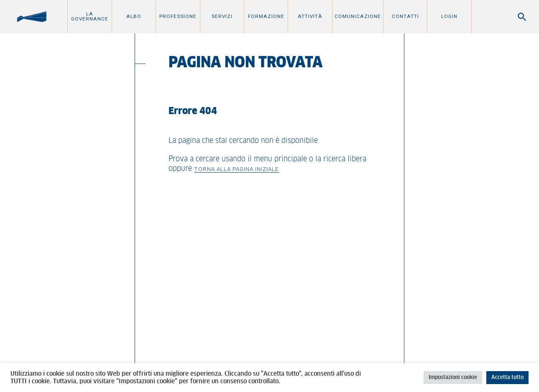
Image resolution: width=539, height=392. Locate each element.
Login (449, 16)
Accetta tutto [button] (507, 378)
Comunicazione (358, 16)
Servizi (222, 16)
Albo (134, 16)
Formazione (266, 16)
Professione (178, 16)
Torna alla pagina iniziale (236, 169)
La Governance (90, 16)
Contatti (405, 16)
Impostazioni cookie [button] (453, 378)
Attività (310, 16)
